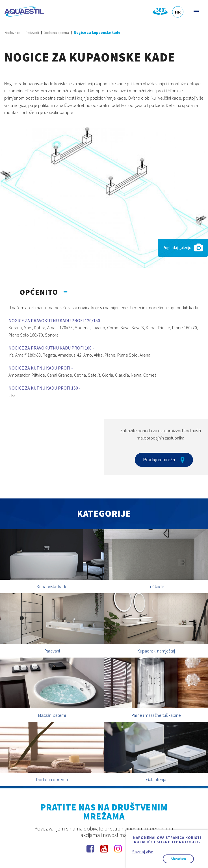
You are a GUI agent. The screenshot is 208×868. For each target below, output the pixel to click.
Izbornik (196, 11)
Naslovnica (13, 33)
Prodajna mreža (164, 460)
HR (178, 12)
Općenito (39, 292)
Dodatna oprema (56, 33)
